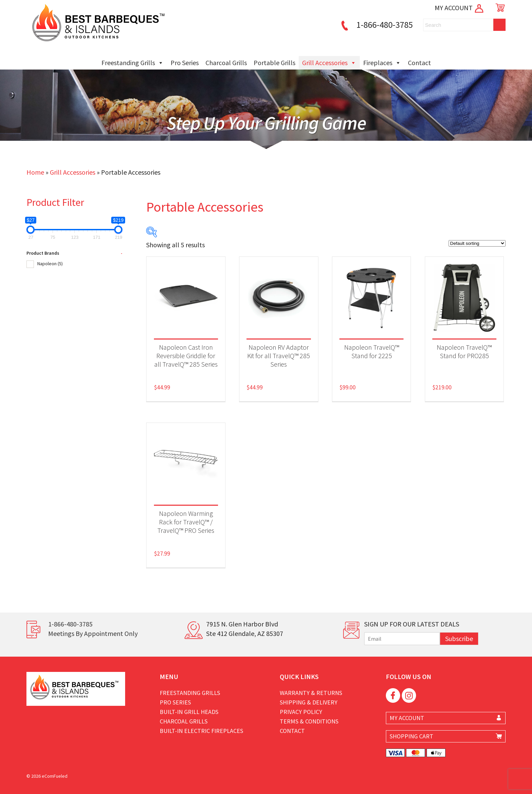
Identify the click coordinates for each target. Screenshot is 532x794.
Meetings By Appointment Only (93, 633)
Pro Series (185, 63)
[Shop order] (477, 243)
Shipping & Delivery (309, 702)
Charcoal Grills (226, 63)
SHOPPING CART (411, 736)
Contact (419, 63)
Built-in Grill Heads (189, 712)
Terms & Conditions (309, 721)
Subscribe (459, 638)
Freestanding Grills (133, 63)
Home (35, 172)
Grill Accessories (329, 63)
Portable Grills (274, 63)
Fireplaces (382, 63)
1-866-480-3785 (376, 25)
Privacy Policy (301, 712)
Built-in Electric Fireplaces (201, 731)
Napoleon (50, 264)
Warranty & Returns (311, 693)
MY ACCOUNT (460, 8)
